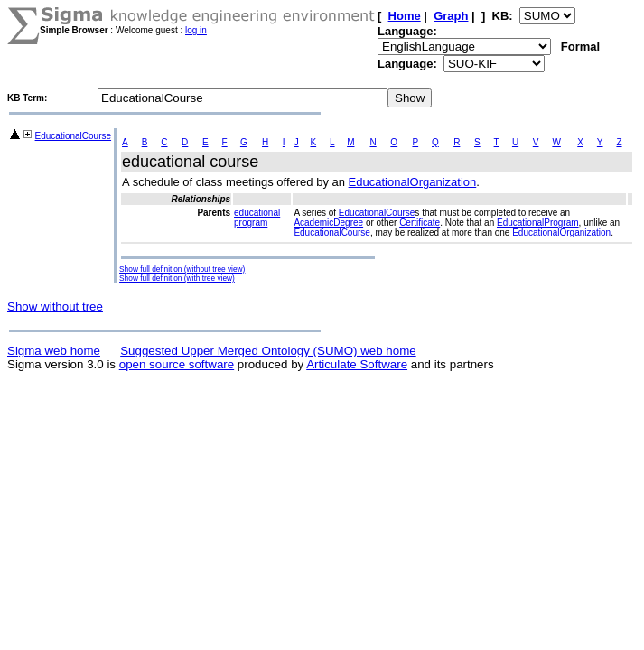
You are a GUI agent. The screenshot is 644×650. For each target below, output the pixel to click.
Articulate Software (357, 364)
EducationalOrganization (413, 182)
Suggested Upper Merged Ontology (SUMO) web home (268, 351)
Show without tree (55, 306)
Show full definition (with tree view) (177, 278)
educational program (257, 218)
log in (196, 30)
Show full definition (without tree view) (182, 269)
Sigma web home (54, 351)
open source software (177, 364)
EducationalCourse (74, 136)
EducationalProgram (538, 223)
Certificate (420, 223)
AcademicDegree (328, 223)
